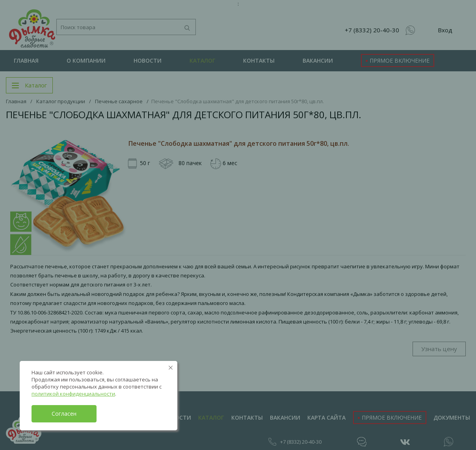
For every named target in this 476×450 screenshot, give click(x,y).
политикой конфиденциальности (73, 394)
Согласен (64, 414)
